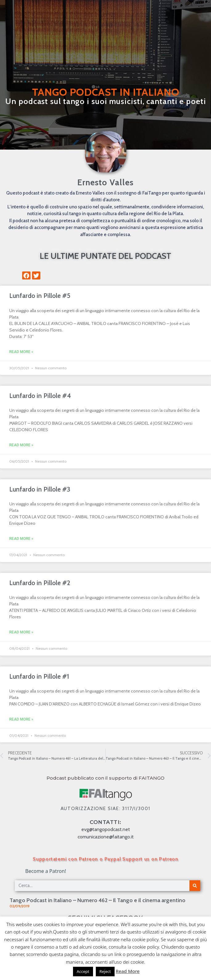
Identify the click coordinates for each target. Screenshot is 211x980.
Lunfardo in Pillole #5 (40, 296)
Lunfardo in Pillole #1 (39, 676)
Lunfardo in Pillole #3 (40, 489)
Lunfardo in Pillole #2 (40, 583)
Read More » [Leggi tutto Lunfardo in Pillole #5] (21, 352)
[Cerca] (195, 886)
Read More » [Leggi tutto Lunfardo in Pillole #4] (21, 445)
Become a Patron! (46, 871)
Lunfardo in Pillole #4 (40, 396)
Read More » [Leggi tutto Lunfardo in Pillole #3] (21, 539)
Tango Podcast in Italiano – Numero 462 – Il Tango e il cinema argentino (97, 900)
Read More (128, 971)
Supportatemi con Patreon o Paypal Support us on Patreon (105, 859)
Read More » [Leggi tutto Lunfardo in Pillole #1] (21, 719)
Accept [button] (83, 971)
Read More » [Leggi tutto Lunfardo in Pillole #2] (21, 632)
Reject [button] (105, 971)
